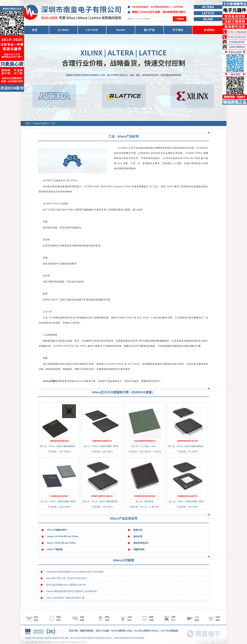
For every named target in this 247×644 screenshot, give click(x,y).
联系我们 (209, 30)
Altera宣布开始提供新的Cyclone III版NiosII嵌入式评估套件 (75, 572)
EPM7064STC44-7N (187, 441)
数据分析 (138, 530)
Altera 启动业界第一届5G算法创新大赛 (65, 598)
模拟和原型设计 (141, 543)
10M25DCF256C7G (102, 441)
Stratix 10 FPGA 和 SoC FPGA (63, 536)
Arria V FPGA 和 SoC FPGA (61, 543)
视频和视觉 (139, 549)
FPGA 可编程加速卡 (57, 530)
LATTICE (92, 30)
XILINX (121, 30)
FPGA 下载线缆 (55, 549)
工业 (53, 123)
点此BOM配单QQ (237, 47)
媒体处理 (138, 536)
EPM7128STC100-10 (102, 496)
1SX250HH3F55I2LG (145, 441)
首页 (28, 123)
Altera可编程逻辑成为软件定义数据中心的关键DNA (71, 591)
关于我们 (178, 30)
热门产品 (149, 30)
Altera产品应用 (41, 123)
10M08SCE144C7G (187, 496)
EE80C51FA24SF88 (145, 496)
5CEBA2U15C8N (59, 496)
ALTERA (63, 30)
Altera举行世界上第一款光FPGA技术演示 (67, 578)
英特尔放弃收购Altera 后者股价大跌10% (66, 585)
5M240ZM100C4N (59, 441)
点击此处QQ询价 (237, 42)
